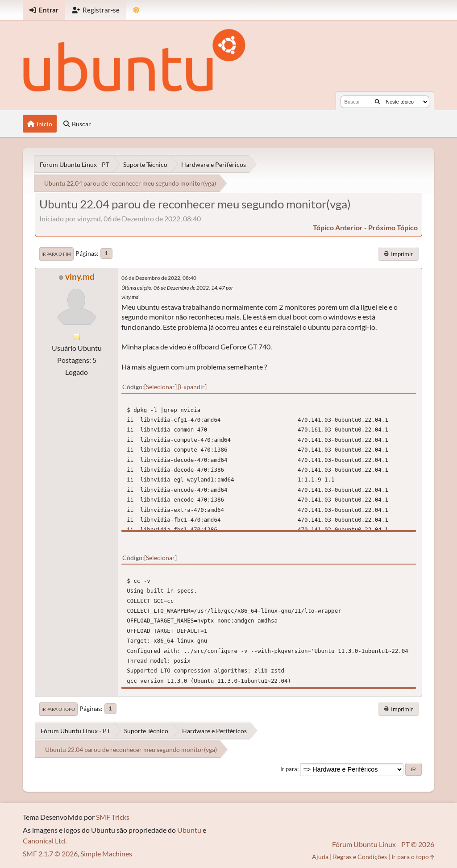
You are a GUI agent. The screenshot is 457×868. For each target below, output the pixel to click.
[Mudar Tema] (136, 10)
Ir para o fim (56, 254)
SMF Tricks (113, 817)
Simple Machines (106, 853)
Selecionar (160, 387)
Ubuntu (189, 830)
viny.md (80, 276)
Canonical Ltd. (45, 841)
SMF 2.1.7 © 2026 (50, 853)
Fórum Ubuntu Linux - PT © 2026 (383, 844)
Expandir (192, 387)
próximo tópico (393, 227)
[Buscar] (377, 102)
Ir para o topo (58, 709)
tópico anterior (338, 227)
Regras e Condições (360, 857)
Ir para (289, 769)
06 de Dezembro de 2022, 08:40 (159, 278)
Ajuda (320, 857)
